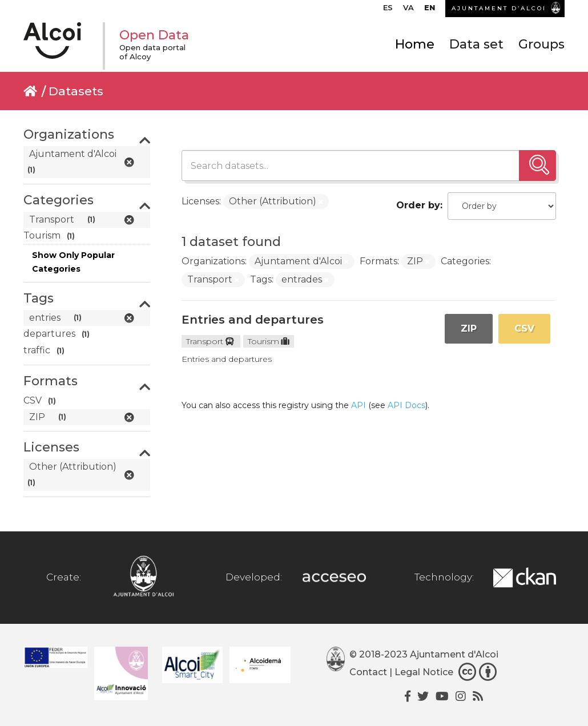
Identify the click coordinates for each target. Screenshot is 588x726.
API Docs (406, 405)
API (359, 405)
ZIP (469, 328)
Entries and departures (253, 320)
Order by (418, 205)
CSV (524, 328)
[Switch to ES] (388, 10)
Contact (368, 673)
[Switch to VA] (408, 10)
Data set (476, 44)
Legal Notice (424, 673)
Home (415, 44)
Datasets (76, 91)
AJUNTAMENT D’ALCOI (499, 8)
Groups (541, 44)
